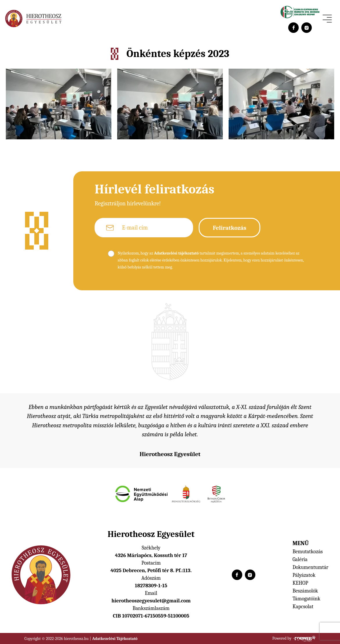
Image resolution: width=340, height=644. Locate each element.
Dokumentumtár (310, 567)
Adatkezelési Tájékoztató (115, 639)
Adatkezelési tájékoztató (176, 253)
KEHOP (300, 583)
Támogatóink (307, 599)
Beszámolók (305, 591)
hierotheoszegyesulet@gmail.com (151, 601)
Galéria (300, 560)
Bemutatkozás (308, 552)
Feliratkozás (230, 228)
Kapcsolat (303, 607)
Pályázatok (304, 575)
